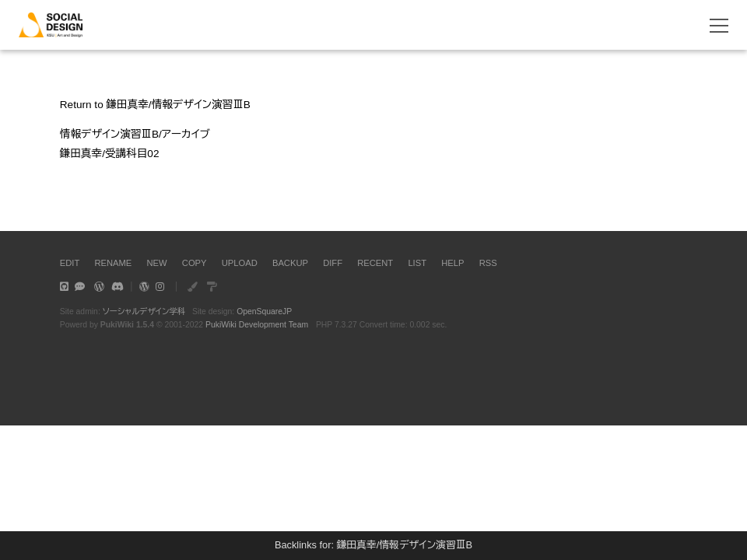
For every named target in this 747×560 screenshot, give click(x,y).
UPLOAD (240, 263)
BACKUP (290, 263)
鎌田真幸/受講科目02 (110, 154)
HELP (452, 263)
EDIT (70, 263)
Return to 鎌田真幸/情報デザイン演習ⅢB (155, 105)
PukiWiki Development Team (257, 325)
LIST (417, 263)
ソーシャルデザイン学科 (144, 311)
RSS (488, 263)
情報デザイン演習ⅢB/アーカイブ (135, 134)
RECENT (375, 263)
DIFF (333, 263)
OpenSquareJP (264, 311)
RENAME (113, 263)
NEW (157, 263)
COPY (195, 263)
